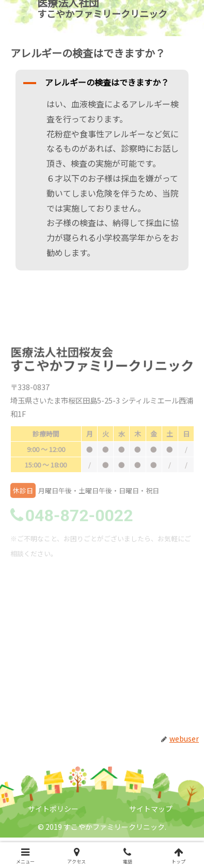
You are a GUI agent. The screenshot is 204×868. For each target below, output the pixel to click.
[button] (102, 83)
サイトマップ (151, 809)
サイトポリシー (53, 809)
